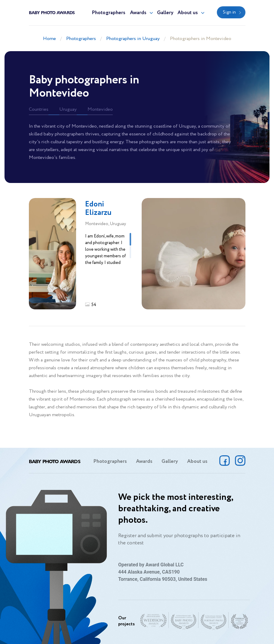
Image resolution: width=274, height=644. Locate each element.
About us (188, 13)
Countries (39, 109)
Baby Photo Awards (52, 12)
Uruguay (68, 109)
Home (49, 39)
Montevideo (100, 109)
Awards (138, 13)
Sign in (229, 12)
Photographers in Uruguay (133, 39)
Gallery (165, 13)
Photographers (109, 13)
